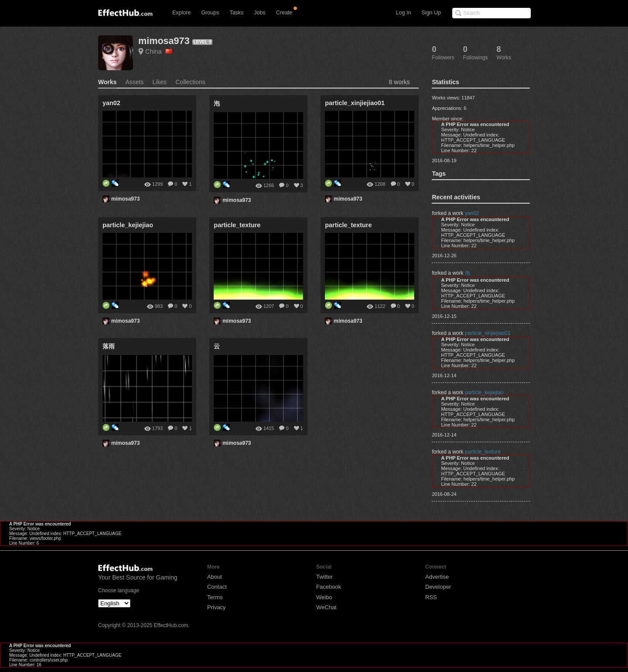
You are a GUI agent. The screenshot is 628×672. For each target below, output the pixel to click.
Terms (215, 597)
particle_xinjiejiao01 (488, 333)
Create (284, 13)
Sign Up (431, 13)
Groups (210, 13)
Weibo (324, 597)
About (215, 577)
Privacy (217, 607)
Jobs (259, 13)
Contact (217, 587)
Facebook (329, 587)
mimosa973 (164, 41)
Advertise (437, 577)
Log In (404, 13)
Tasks (236, 13)
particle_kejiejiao (484, 392)
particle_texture (483, 452)
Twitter (324, 577)
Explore (181, 13)
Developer (438, 587)
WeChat (326, 607)
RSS (431, 597)
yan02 (472, 213)
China (159, 51)
